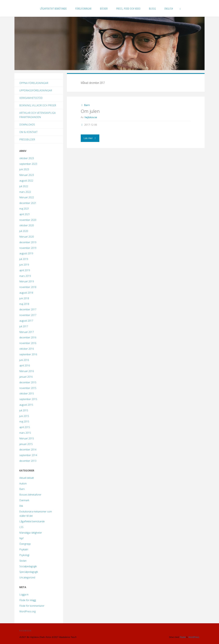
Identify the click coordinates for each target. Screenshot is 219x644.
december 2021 (28, 203)
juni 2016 (24, 360)
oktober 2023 (27, 158)
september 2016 (28, 354)
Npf (21, 538)
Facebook (25, 631)
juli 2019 (24, 259)
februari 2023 (27, 175)
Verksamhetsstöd (31, 98)
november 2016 (28, 343)
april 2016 (25, 365)
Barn (87, 105)
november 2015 (28, 388)
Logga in (24, 595)
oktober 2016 (27, 349)
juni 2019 (24, 265)
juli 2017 (24, 326)
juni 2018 (24, 298)
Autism (23, 483)
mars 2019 (25, 276)
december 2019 (28, 242)
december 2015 (28, 382)
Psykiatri (24, 549)
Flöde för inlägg (28, 600)
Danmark (24, 500)
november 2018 (28, 287)
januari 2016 (26, 377)
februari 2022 (27, 197)
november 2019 (28, 248)
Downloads (27, 125)
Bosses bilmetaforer (30, 495)
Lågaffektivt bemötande (32, 521)
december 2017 (28, 309)
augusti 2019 (26, 253)
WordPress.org (27, 611)
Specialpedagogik (29, 572)
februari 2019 (27, 281)
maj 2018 (24, 304)
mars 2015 (25, 433)
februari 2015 (27, 438)
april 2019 (25, 270)
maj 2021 (24, 209)
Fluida (182, 637)
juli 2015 (24, 410)
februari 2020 (27, 237)
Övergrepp (25, 544)
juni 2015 (24, 416)
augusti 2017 (26, 321)
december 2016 (28, 337)
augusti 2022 (26, 181)
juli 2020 (24, 231)
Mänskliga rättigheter (31, 533)
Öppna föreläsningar (34, 83)
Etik (21, 506)
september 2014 (28, 455)
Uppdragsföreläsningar (36, 90)
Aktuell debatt (27, 478)
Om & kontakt (28, 132)
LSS (21, 527)
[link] (180, 8)
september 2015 (28, 399)
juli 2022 (24, 186)
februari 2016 (27, 371)
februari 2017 (27, 332)
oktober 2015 (27, 393)
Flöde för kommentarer (32, 606)
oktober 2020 (27, 225)
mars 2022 (25, 192)
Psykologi (24, 555)
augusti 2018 (26, 293)
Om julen (90, 111)
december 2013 (28, 461)
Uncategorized (27, 577)
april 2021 (25, 214)
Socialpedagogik (28, 566)
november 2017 (28, 315)
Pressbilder (27, 139)
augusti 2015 (26, 405)
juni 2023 (24, 169)
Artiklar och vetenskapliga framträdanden (37, 115)
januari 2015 (26, 444)
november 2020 (28, 220)
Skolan (23, 561)
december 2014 (28, 450)
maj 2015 (24, 422)
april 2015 (25, 427)
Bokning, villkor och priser (38, 105)
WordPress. (194, 637)
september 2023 (28, 164)
